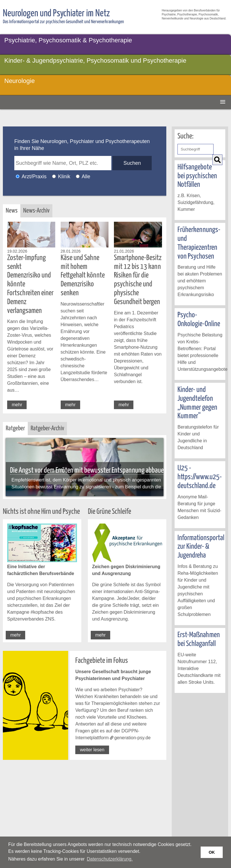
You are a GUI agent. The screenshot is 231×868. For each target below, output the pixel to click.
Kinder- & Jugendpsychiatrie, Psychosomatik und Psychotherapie (95, 61)
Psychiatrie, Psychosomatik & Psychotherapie (68, 40)
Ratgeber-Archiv (47, 428)
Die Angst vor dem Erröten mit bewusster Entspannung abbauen (88, 470)
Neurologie (19, 81)
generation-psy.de (132, 738)
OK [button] (212, 852)
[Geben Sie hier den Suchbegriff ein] (195, 149)
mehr (17, 405)
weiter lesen (92, 750)
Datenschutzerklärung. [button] (110, 859)
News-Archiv (36, 211)
